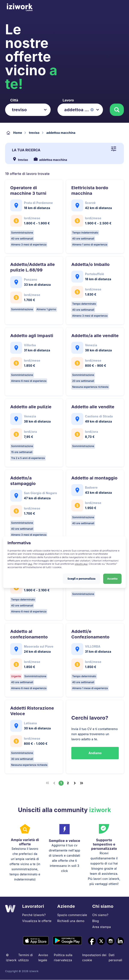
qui (30, 564)
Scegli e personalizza (81, 578)
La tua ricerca (26, 150)
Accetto (112, 578)
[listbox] (28, 110)
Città (14, 100)
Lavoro (68, 100)
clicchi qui (81, 564)
